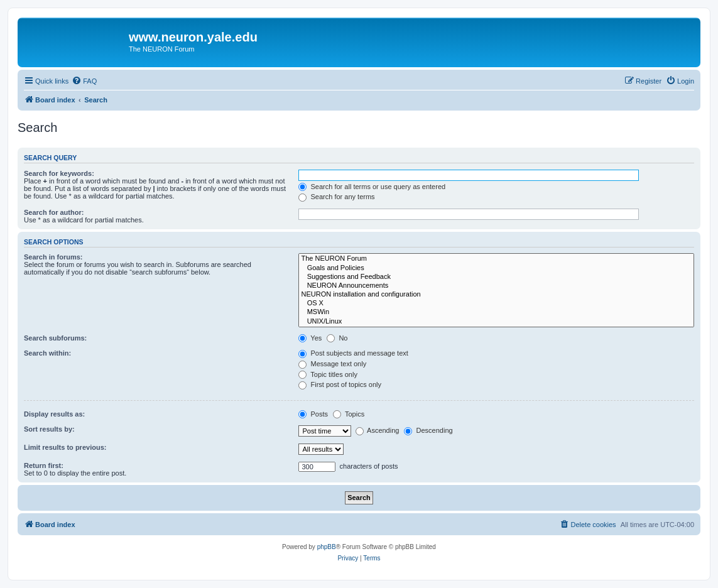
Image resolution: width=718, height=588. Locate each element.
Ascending (378, 430)
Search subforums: (55, 338)
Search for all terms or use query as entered (372, 187)
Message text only (332, 364)
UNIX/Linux (496, 322)
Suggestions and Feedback (496, 277)
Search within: (47, 353)
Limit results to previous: (65, 447)
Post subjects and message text (353, 353)
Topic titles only (328, 374)
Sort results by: (49, 429)
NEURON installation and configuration (496, 295)
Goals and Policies (496, 268)
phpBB (327, 547)
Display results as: (54, 414)
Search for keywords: (59, 173)
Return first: (44, 465)
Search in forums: (53, 257)
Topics (349, 414)
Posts (313, 414)
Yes (310, 338)
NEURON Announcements (496, 286)
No (337, 338)
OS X (496, 303)
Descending (428, 430)
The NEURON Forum (496, 259)
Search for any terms (336, 197)
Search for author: (54, 212)
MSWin (496, 312)
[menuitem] (84, 81)
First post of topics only (340, 384)
